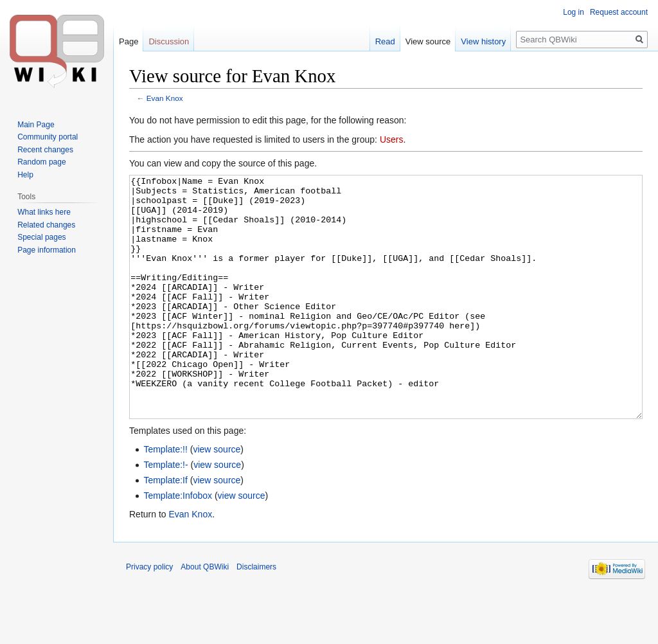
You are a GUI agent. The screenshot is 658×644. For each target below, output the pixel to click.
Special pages (41, 237)
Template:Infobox (178, 544)
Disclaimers (256, 615)
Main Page (36, 125)
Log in (574, 12)
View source (428, 41)
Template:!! (165, 497)
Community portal (48, 137)
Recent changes (45, 150)
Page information (47, 250)
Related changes (46, 225)
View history (483, 41)
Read (385, 41)
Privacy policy (149, 615)
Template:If (165, 528)
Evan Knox (165, 98)
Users (392, 139)
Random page (41, 162)
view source (217, 497)
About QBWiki (205, 615)
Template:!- (165, 513)
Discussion (169, 41)
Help (25, 175)
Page (129, 41)
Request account (619, 12)
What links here (44, 212)
